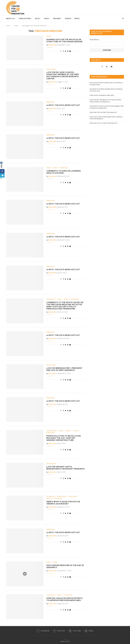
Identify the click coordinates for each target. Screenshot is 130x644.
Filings (48, 168)
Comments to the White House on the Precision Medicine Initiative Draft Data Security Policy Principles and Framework (65, 306)
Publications (25, 19)
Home (8, 26)
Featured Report (51, 431)
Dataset (49, 36)
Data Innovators (51, 69)
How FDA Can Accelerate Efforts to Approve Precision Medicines (64, 599)
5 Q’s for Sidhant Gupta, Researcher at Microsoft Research (66, 468)
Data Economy (62, 496)
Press (77, 19)
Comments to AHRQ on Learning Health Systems (64, 172)
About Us (10, 19)
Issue (46, 19)
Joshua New (52, 45)
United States (64, 168)
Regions (57, 19)
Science (76, 431)
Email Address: (95, 40)
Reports (68, 431)
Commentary (50, 299)
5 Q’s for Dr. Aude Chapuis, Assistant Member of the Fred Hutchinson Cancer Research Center (63, 75)
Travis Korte (52, 604)
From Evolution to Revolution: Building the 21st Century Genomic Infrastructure (64, 438)
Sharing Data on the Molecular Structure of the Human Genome (64, 41)
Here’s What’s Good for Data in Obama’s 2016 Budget (63, 503)
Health (55, 168)
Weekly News (50, 102)
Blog (37, 19)
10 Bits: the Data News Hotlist (63, 105)
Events (68, 19)
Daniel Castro (53, 571)
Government (73, 496)
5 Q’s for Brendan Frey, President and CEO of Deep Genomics (64, 369)
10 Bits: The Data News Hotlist (63, 401)
